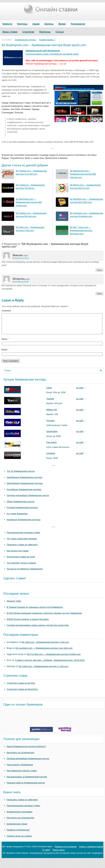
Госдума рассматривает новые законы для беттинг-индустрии (38, 629)
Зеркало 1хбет (14, 605)
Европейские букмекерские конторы (25, 487)
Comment (6, 311)
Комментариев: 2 (47, 40)
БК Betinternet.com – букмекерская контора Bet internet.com (83, 174)
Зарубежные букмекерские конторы (25, 481)
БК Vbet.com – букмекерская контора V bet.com (45, 646)
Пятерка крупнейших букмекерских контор (28, 499)
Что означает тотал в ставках (21, 567)
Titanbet (50, 403)
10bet (49, 392)
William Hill (52, 414)
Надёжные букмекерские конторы (24, 524)
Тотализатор (78, 24)
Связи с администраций (91, 851)
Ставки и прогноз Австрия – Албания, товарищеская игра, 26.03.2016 (50, 664)
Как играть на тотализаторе (20, 756)
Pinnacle (51, 425)
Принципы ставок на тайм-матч (22, 549)
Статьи (60, 32)
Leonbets (51, 457)
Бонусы (49, 24)
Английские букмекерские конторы (24, 493)
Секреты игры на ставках (19, 840)
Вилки (62, 24)
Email (5, 354)
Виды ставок (10, 32)
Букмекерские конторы (26, 40)
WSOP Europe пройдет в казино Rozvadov (28, 623)
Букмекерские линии (17, 828)
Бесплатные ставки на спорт (21, 561)
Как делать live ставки (18, 555)
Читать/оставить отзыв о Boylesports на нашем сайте (52, 54)
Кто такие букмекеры (17, 518)
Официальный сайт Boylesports (43, 51)
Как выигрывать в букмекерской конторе (27, 781)
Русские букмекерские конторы (22, 511)
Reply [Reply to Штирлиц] (100, 294)
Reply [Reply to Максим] (100, 270)
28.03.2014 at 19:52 (21, 258)
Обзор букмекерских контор (21, 505)
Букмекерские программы (20, 816)
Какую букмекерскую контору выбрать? (26, 750)
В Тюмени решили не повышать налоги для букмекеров (35, 611)
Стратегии (28, 32)
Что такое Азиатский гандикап (22, 543)
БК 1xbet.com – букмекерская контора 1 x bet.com (43, 670)
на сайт (80, 392)
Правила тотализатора (18, 834)
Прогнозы (45, 32)
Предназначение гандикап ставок (23, 536)
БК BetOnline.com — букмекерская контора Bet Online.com (29, 202)
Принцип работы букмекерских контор (26, 787)
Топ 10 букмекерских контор (21, 475)
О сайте (46, 854)
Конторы (22, 24)
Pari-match (52, 446)
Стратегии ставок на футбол (21, 687)
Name (5, 343)
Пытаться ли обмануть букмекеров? (25, 573)
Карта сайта (58, 854)
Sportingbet (52, 435)
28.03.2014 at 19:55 (21, 282)
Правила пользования (66, 851)
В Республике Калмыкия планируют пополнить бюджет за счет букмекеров (44, 617)
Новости (7, 24)
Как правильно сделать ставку (22, 775)
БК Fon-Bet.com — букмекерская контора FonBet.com (54, 658)
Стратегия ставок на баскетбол (22, 693)
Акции (36, 24)
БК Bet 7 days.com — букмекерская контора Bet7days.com (81, 230)
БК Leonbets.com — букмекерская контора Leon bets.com (44, 652)
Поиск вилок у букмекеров (20, 769)
